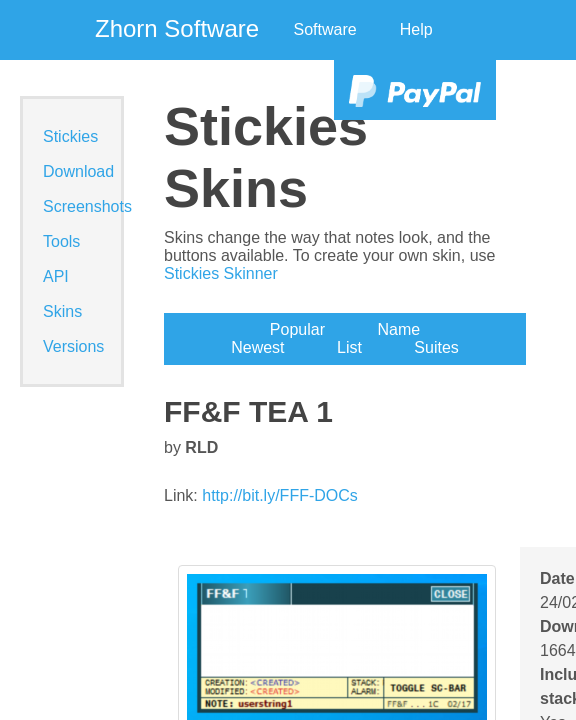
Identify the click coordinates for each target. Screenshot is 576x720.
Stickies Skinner (221, 273)
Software (325, 29)
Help (416, 29)
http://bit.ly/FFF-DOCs (280, 495)
